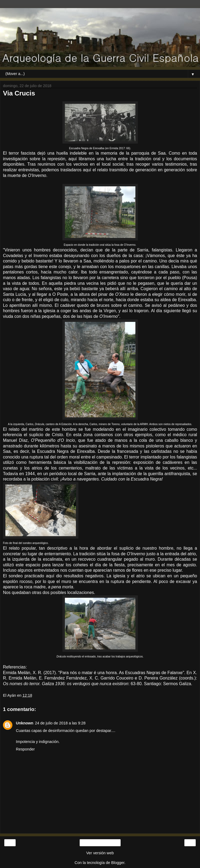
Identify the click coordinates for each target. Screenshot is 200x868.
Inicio (100, 843)
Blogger (118, 863)
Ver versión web (100, 853)
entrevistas (29, 170)
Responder (25, 749)
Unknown (25, 723)
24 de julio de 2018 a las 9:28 (60, 723)
